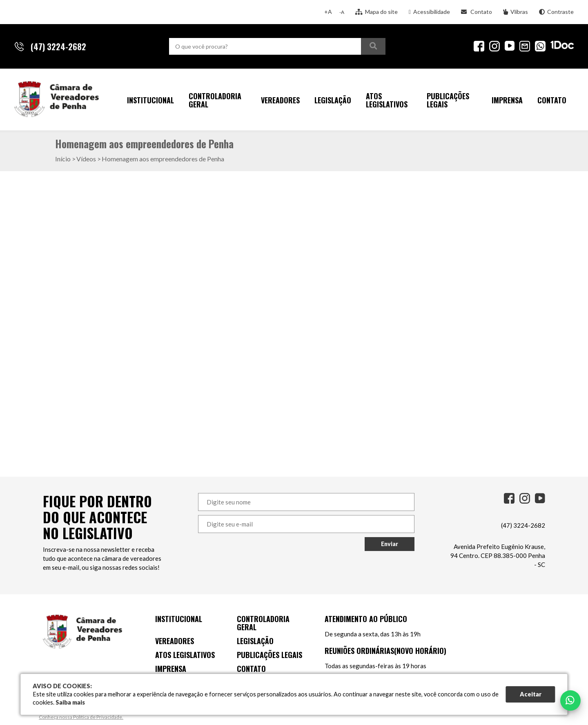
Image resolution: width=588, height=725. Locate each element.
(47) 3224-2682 (523, 525)
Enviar (390, 544)
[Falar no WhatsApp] (570, 700)
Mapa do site (376, 12)
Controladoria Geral (215, 100)
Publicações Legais (448, 100)
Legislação (333, 100)
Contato (477, 12)
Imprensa (507, 100)
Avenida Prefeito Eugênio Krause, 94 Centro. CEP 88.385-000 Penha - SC (498, 555)
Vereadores (280, 100)
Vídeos (86, 159)
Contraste (556, 12)
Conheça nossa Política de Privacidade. (81, 717)
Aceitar (531, 694)
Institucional (150, 100)
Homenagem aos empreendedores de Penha (163, 159)
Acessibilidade (429, 12)
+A (328, 12)
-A (342, 12)
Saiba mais (70, 702)
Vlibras (516, 12)
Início (63, 159)
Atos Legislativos (387, 100)
